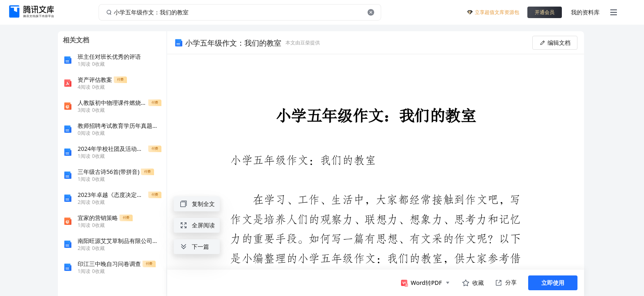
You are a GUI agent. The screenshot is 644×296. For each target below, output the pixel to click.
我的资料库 (585, 12)
